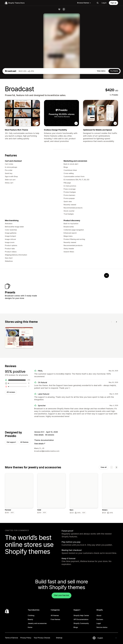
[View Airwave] (81, 370)
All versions (50, 517)
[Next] (116, 402)
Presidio (115, 171)
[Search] (98, 3)
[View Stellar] (55, 370)
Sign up (113, 3)
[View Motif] (68, 370)
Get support (11, 524)
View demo (101, 147)
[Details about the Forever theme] (19, 576)
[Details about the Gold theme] (51, 576)
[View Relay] (94, 370)
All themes (24, 524)
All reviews (11, 473)
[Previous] (112, 402)
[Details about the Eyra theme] (84, 576)
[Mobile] (64, 9)
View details (39, 517)
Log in (104, 3)
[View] (19, 419)
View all (104, 550)
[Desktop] (59, 9)
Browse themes (84, 3)
